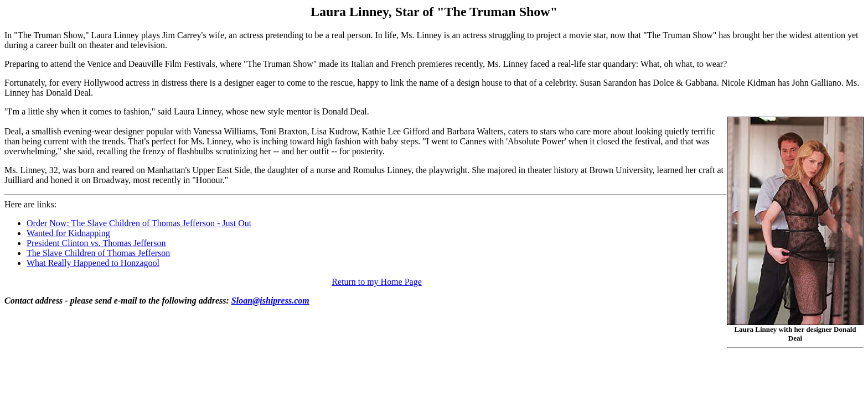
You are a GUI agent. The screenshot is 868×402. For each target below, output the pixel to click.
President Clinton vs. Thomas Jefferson (96, 243)
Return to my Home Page (377, 282)
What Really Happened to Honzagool (93, 263)
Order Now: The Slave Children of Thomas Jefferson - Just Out (139, 223)
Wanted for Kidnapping (68, 233)
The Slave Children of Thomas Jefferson (98, 253)
